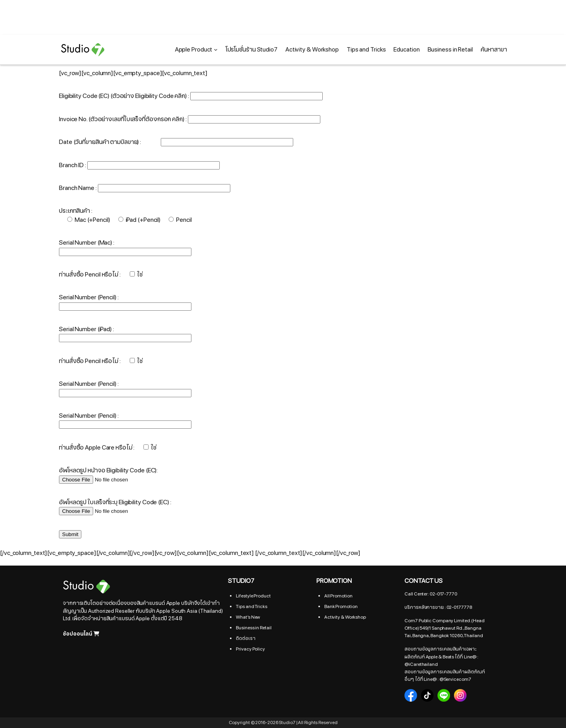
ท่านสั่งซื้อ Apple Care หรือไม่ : (108, 448)
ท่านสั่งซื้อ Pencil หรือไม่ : (101, 275)
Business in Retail (254, 628)
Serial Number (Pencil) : (89, 297)
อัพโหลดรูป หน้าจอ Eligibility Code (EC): (109, 475)
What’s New (248, 617)
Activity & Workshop (345, 617)
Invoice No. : (190, 119)
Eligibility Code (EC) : (191, 96)
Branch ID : (139, 165)
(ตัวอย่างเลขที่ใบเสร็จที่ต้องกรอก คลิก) (136, 119)
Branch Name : (145, 188)
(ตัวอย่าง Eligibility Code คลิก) (149, 96)
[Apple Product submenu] (216, 49)
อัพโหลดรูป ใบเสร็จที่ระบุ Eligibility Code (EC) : (115, 507)
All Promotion (338, 596)
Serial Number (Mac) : (87, 243)
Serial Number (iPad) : (86, 329)
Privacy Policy (250, 649)
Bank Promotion (341, 606)
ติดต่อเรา (245, 638)
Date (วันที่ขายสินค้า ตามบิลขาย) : (176, 142)
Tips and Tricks (252, 606)
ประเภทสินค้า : (76, 211)
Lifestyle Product (253, 596)
